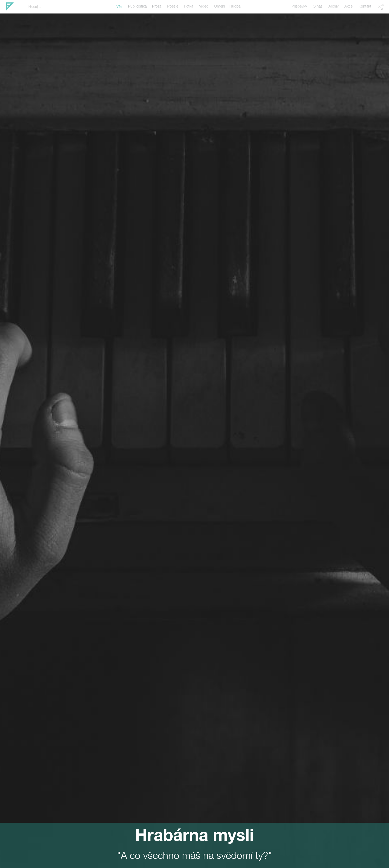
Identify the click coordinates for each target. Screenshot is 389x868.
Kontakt (365, 7)
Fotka (189, 7)
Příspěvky (299, 7)
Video (204, 7)
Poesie (173, 7)
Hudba (235, 7)
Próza (157, 7)
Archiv (333, 7)
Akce (348, 7)
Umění (220, 7)
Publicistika (137, 7)
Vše (119, 7)
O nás (318, 7)
